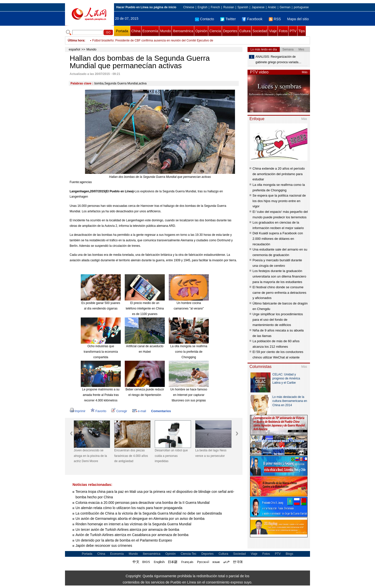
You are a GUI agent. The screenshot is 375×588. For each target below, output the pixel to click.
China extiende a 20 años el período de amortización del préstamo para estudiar (279, 174)
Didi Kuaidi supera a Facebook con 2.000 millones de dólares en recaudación (278, 239)
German (285, 7)
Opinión (201, 31)
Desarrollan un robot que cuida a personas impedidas (171, 456)
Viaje (273, 31)
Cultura (245, 31)
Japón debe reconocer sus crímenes (104, 546)
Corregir (119, 411)
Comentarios (161, 411)
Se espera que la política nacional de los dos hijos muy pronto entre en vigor (279, 201)
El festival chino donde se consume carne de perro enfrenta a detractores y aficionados (279, 293)
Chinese (189, 7)
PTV (293, 31)
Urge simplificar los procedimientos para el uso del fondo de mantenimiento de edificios (278, 319)
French (215, 7)
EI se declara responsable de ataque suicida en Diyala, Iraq (132, 39)
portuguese (301, 7)
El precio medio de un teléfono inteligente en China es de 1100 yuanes (145, 308)
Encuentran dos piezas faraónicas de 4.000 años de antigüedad (131, 456)
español (74, 49)
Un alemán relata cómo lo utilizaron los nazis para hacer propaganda (129, 508)
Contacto (204, 19)
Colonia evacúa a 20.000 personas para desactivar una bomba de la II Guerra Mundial (142, 503)
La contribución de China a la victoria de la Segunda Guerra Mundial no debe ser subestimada (149, 513)
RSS (275, 19)
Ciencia (215, 31)
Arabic (272, 7)
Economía (150, 31)
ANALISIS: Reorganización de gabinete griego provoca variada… (278, 59)
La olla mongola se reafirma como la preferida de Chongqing (189, 352)
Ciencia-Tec (189, 554)
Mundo (166, 31)
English (202, 7)
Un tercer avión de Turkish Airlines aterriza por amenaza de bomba (127, 530)
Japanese (258, 7)
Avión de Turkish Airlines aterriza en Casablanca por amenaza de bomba (132, 535)
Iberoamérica (183, 31)
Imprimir (78, 411)
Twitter (228, 19)
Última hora (76, 40)
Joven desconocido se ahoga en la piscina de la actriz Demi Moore (90, 456)
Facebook (252, 19)
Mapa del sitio (298, 19)
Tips (302, 31)
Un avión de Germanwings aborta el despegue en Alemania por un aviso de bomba (140, 519)
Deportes (230, 31)
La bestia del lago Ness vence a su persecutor (211, 453)
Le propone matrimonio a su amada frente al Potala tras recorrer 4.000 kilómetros (101, 395)
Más (305, 72)
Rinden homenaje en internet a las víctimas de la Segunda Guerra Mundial (133, 524)
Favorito (98, 411)
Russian (229, 7)
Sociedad (260, 31)
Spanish (243, 7)
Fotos (283, 31)
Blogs (289, 554)
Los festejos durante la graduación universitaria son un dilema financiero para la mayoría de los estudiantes (279, 276)
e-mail (139, 411)
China (136, 31)
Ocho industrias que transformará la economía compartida (101, 352)
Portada (122, 31)
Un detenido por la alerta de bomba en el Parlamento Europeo (124, 540)
